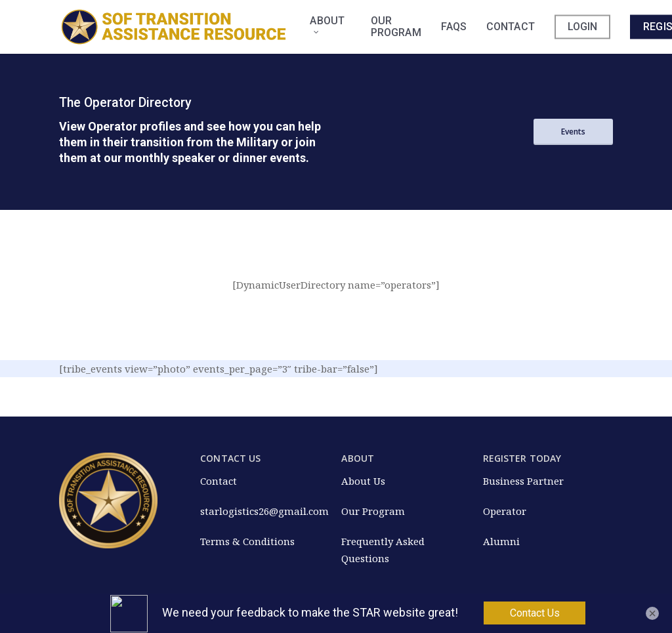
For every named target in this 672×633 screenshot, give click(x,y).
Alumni (501, 541)
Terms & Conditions (247, 541)
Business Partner (523, 481)
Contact (219, 481)
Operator (505, 511)
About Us (363, 481)
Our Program (373, 511)
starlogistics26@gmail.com (264, 511)
